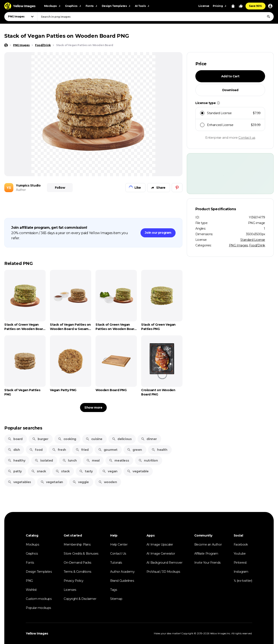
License (204, 6)
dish (14, 450)
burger (40, 439)
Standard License (253, 240)
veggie (81, 482)
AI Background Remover (164, 563)
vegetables (19, 482)
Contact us (247, 138)
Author (21, 190)
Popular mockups (38, 608)
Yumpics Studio (28, 185)
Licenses (70, 590)
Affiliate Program (206, 554)
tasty (86, 471)
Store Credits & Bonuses (81, 554)
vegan (110, 471)
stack (63, 471)
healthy (16, 460)
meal (93, 460)
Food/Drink (257, 245)
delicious (122, 439)
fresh (59, 450)
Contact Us (118, 554)
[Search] (269, 17)
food (36, 450)
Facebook (241, 544)
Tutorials (116, 563)
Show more (93, 408)
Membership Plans (77, 544)
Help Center (119, 544)
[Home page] (6, 45)
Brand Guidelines (122, 581)
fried (82, 450)
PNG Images (238, 245)
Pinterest (240, 563)
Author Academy (122, 572)
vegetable (138, 471)
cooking (67, 439)
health (159, 450)
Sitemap (116, 599)
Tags (114, 590)
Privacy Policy (73, 581)
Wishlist (31, 590)
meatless (119, 460)
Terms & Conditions (77, 572)
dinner (149, 439)
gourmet (108, 450)
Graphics (32, 554)
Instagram (241, 572)
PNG (29, 581)
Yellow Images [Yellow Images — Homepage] (37, 633)
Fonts (30, 563)
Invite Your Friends (207, 563)
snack (39, 471)
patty (15, 471)
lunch (70, 460)
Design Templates (39, 572)
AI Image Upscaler (160, 544)
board (15, 439)
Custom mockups (39, 599)
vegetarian (52, 482)
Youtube (240, 554)
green (134, 450)
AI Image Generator (161, 554)
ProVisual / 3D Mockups (163, 572)
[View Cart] (233, 6)
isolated (44, 460)
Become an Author (208, 544)
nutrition (148, 460)
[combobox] (155, 17)
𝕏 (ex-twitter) (243, 581)
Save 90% (256, 6)
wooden (108, 482)
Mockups (32, 544)
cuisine (94, 439)
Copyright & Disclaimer (80, 599)
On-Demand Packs (77, 563)
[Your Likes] (241, 6)
